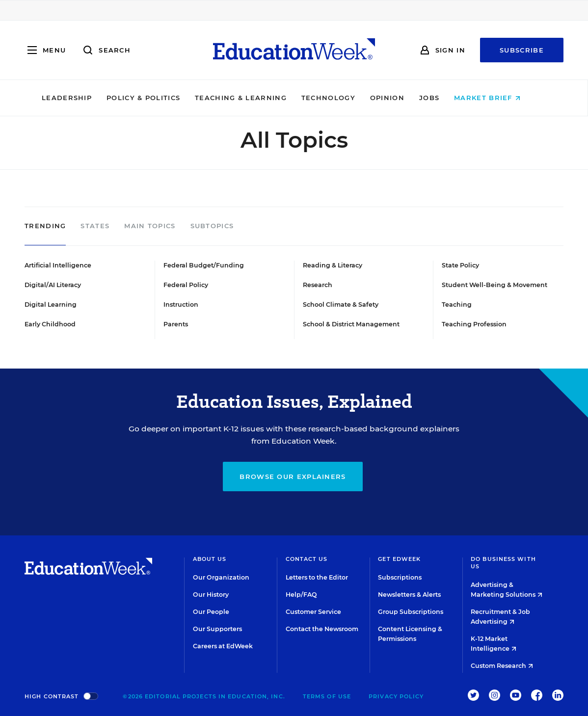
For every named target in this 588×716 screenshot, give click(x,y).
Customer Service (313, 612)
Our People (211, 612)
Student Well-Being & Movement (494, 285)
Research (318, 285)
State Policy (460, 265)
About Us (210, 559)
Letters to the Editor (317, 577)
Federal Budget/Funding (204, 265)
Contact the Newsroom (322, 629)
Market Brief (500, 98)
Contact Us (307, 559)
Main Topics (150, 226)
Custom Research (502, 666)
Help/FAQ (301, 595)
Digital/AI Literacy (53, 285)
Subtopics (212, 226)
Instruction (181, 305)
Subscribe (522, 50)
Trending (45, 226)
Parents (176, 324)
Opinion (400, 98)
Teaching (457, 305)
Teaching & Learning (254, 98)
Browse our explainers (293, 477)
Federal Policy (186, 285)
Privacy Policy (396, 696)
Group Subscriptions (411, 612)
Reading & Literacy (333, 265)
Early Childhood (50, 324)
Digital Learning (51, 305)
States (95, 226)
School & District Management (351, 324)
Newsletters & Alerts (409, 595)
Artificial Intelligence (58, 265)
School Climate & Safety (341, 305)
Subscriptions (400, 577)
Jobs (442, 98)
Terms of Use (327, 696)
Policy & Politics (156, 98)
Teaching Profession (474, 324)
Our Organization (221, 577)
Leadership (80, 98)
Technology (341, 98)
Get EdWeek (399, 559)
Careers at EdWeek (223, 646)
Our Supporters (217, 629)
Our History (211, 595)
